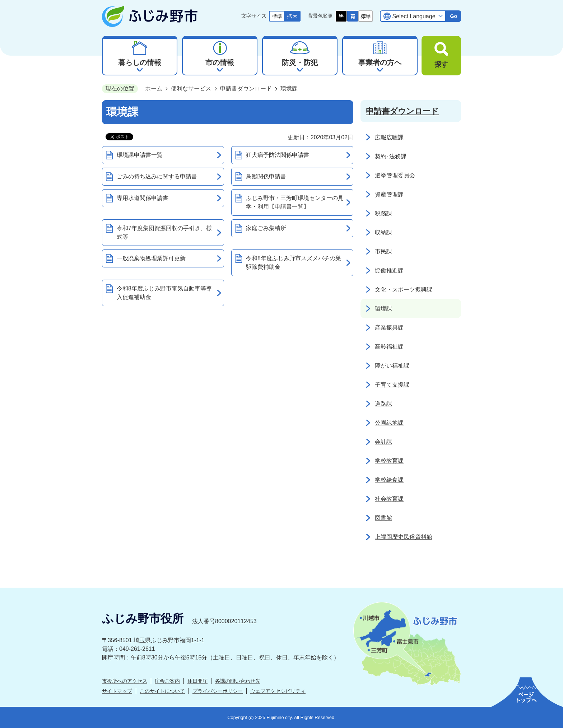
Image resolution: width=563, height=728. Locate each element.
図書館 (383, 518)
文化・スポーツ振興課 (404, 290)
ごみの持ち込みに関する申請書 (157, 176)
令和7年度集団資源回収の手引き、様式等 (164, 232)
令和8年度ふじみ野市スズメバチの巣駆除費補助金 (294, 263)
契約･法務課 (391, 156)
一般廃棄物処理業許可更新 (151, 258)
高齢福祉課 (389, 347)
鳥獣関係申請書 (266, 176)
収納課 (383, 232)
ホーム (154, 88)
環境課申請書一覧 (140, 155)
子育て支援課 (392, 385)
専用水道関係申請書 (143, 198)
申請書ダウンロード (246, 88)
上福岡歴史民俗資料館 (404, 537)
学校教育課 (389, 461)
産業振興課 (389, 328)
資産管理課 (389, 194)
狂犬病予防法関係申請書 (278, 155)
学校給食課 (389, 480)
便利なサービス (191, 88)
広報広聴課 (389, 137)
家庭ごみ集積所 (266, 228)
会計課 (383, 442)
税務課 (383, 213)
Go (453, 16)
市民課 (383, 251)
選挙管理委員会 (395, 175)
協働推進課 (389, 270)
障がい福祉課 (392, 366)
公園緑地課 (389, 423)
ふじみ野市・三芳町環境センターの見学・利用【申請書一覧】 (295, 202)
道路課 (383, 404)
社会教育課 (389, 499)
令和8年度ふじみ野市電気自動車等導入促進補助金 (164, 293)
